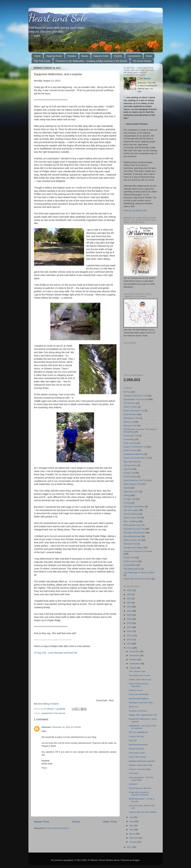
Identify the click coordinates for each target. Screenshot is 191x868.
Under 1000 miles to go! (140, 680)
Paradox (72, 56)
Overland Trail (130, 544)
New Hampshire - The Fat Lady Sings (141, 779)
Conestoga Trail (131, 436)
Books (85, 56)
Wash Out (134, 707)
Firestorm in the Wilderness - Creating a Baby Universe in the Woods (91, 61)
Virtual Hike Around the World (138, 579)
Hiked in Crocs (136, 690)
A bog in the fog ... (137, 736)
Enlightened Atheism (133, 454)
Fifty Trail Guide (42, 61)
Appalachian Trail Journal (53, 713)
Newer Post (42, 822)
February (134, 838)
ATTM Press (129, 403)
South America (131, 561)
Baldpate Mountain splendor (142, 761)
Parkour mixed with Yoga (140, 765)
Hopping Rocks (54, 56)
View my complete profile (135, 210)
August (133, 668)
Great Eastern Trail (133, 484)
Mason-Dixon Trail (132, 518)
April (132, 830)
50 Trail (127, 392)
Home (37, 56)
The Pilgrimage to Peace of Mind (139, 573)
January (134, 842)
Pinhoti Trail (129, 558)
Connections (134, 56)
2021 (129, 611)
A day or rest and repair (140, 769)
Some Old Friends (137, 757)
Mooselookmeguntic (138, 745)
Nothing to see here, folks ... (142, 703)
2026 (129, 590)
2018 (129, 623)
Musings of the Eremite (134, 533)
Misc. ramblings (131, 521)
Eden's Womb (130, 450)
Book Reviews (130, 414)
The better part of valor (140, 675)
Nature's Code (101, 56)
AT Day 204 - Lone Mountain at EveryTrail (56, 653)
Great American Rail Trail (135, 480)
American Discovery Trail (135, 396)
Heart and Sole (58, 18)
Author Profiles (131, 407)
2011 (129, 847)
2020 (129, 615)
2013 (129, 644)
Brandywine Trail (131, 418)
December (135, 651)
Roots (149, 56)
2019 (129, 619)
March (133, 834)
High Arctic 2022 (131, 492)
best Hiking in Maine (48, 704)
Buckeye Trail (130, 426)
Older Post (110, 822)
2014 (129, 640)
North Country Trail (133, 540)
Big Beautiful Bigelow (139, 699)
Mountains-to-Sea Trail (134, 529)
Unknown (46, 727)
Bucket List (129, 422)
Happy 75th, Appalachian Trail (143, 715)
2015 (129, 636)
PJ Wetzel (146, 79)
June (132, 821)
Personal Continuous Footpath (138, 551)
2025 (129, 594)
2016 (129, 631)
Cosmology (129, 439)
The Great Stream (142, 61)
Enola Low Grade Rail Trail (136, 458)
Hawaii (127, 488)
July (132, 817)
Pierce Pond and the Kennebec (138, 685)
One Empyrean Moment (140, 788)
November (135, 655)
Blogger (136, 860)
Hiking (127, 495)
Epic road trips (130, 462)
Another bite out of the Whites (143, 812)
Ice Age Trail (129, 499)
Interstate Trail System (134, 507)
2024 (129, 599)
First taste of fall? (137, 753)
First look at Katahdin (139, 694)
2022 (129, 607)
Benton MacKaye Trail (134, 411)
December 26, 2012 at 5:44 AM (66, 727)
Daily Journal (130, 443)
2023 (129, 603)
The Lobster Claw (137, 671)
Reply (44, 768)
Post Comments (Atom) (58, 828)
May (132, 825)
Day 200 (133, 740)
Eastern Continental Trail (135, 447)
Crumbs (118, 56)
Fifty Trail (128, 469)
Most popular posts (133, 525)
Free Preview (130, 477)
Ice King (128, 503)
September (135, 664)
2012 (129, 648)
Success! (133, 784)
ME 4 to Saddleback (138, 732)
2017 (129, 627)
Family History (130, 465)
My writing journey (132, 536)
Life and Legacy (131, 510)
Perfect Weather (136, 749)
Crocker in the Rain (138, 711)
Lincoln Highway (131, 514)
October (134, 660)
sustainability (130, 565)
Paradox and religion (133, 548)
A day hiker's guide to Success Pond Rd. (139, 794)
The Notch (134, 773)
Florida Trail (129, 473)
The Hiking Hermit (132, 569)
